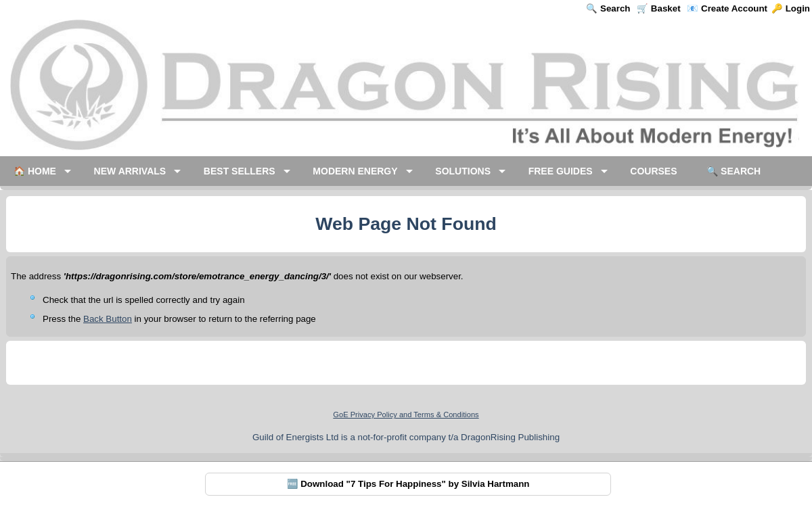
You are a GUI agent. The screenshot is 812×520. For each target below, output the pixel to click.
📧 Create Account (727, 8)
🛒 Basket (658, 8)
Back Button (108, 319)
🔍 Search (608, 8)
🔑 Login (791, 8)
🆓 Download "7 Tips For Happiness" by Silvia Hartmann (408, 484)
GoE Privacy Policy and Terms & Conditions (406, 415)
